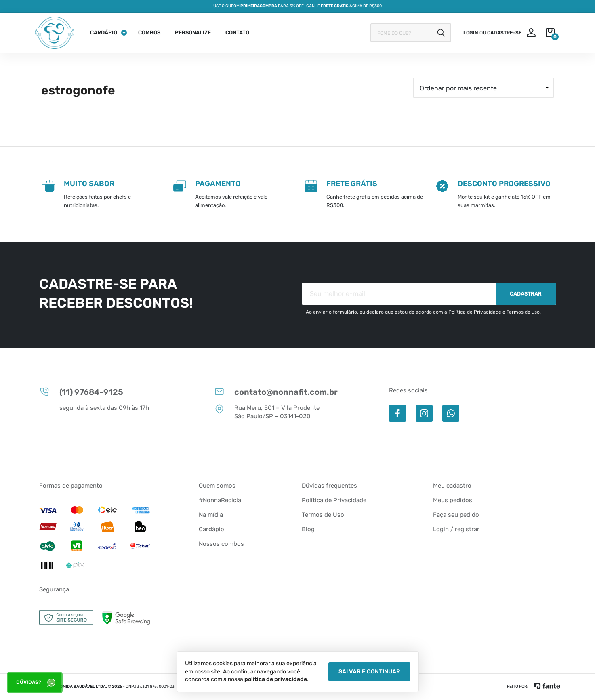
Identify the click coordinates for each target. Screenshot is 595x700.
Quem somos (217, 486)
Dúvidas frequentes (329, 486)
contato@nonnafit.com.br (276, 392)
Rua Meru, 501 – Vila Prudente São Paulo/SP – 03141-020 (267, 412)
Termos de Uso (323, 515)
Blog (308, 529)
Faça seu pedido (456, 515)
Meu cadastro (452, 486)
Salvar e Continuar (369, 672)
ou (493, 33)
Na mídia (211, 515)
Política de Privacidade (475, 312)
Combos (149, 32)
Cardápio (104, 32)
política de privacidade (276, 679)
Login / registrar (456, 529)
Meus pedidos (453, 500)
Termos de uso (523, 312)
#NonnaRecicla (220, 500)
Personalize (193, 32)
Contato (237, 32)
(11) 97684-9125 (81, 392)
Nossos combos (221, 544)
